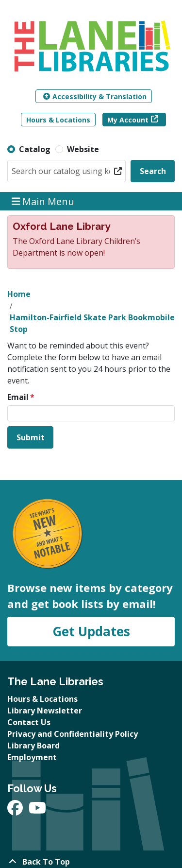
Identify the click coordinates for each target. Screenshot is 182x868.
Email (18, 397)
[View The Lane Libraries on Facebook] (16, 811)
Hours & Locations (58, 120)
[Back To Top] (91, 862)
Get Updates (91, 631)
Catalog (35, 149)
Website (83, 149)
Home (19, 294)
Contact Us (29, 722)
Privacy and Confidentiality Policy (73, 734)
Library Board (33, 746)
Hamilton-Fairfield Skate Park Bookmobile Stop (92, 323)
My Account (128, 120)
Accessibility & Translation (95, 96)
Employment (32, 757)
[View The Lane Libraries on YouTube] (37, 811)
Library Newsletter (45, 711)
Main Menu (43, 201)
